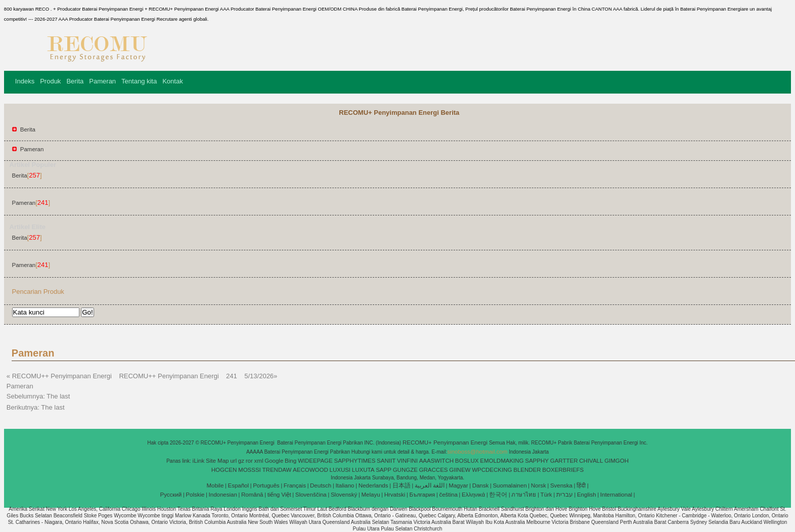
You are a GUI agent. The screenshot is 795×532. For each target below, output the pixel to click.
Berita (75, 81)
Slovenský (344, 495)
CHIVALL (591, 461)
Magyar (458, 485)
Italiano (345, 485)
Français (295, 485)
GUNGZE (405, 470)
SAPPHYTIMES (355, 461)
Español (238, 485)
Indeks (25, 81)
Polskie (195, 495)
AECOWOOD (311, 470)
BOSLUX (467, 461)
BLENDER (527, 470)
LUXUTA (363, 470)
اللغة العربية (430, 485)
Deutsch (321, 485)
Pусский (171, 495)
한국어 (498, 495)
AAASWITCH (436, 461)
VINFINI (407, 461)
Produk (50, 81)
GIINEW (460, 470)
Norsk (539, 485)
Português (266, 485)
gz (241, 461)
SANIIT (386, 461)
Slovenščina (311, 495)
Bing (291, 461)
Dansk (481, 485)
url (233, 461)
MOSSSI (250, 470)
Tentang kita (139, 81)
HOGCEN (224, 470)
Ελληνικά (473, 495)
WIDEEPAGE (315, 461)
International (616, 495)
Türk (546, 495)
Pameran (102, 81)
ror (249, 461)
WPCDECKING (492, 470)
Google (274, 461)
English (587, 495)
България (422, 495)
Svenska (561, 485)
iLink (199, 461)
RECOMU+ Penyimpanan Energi (446, 442)
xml (259, 461)
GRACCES (434, 470)
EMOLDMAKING (502, 461)
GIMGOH (616, 461)
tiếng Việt (279, 495)
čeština (448, 495)
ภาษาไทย (524, 495)
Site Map (217, 461)
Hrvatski (395, 495)
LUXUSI (340, 470)
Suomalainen (510, 485)
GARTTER (564, 461)
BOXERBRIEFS (563, 470)
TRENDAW (277, 470)
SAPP (384, 470)
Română (252, 495)
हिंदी (581, 485)
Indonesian (223, 495)
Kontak (172, 81)
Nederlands (373, 485)
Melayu (370, 495)
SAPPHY (537, 461)
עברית (565, 495)
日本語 (402, 485)
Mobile (215, 485)
